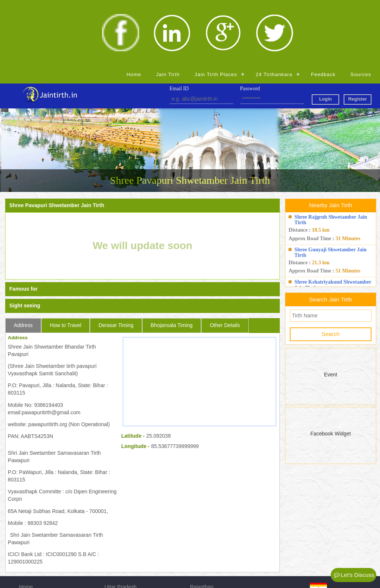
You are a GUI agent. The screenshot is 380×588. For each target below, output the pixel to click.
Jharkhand (202, 541)
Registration (33, 561)
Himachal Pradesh (126, 551)
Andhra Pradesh (123, 531)
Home (134, 9)
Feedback (323, 9)
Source (27, 551)
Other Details (225, 259)
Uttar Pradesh (121, 521)
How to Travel (65, 259)
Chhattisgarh (119, 561)
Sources (361, 9)
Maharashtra (205, 551)
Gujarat (199, 531)
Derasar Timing (116, 259)
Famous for (23, 223)
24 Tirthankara (274, 9)
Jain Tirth (168, 9)
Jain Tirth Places (216, 9)
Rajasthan (202, 521)
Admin (197, 561)
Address (23, 259)
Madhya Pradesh (124, 541)
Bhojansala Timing (172, 259)
